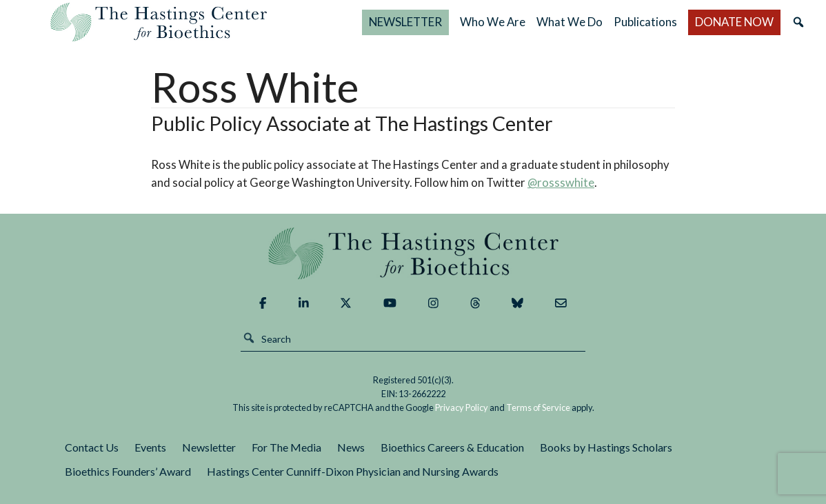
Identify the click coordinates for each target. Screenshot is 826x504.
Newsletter (209, 447)
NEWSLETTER (405, 22)
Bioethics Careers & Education (452, 447)
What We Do (570, 22)
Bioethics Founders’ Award (128, 471)
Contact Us (92, 447)
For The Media (286, 447)
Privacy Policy (462, 407)
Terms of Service (538, 407)
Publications (645, 22)
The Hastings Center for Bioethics (159, 22)
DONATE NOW (734, 22)
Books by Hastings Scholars (606, 447)
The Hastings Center (413, 253)
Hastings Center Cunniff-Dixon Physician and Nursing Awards (353, 471)
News (351, 447)
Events (150, 447)
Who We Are (493, 22)
